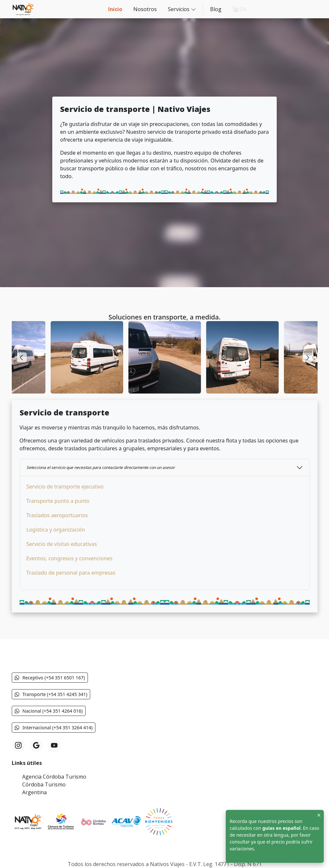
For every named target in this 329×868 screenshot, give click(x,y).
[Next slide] (307, 357)
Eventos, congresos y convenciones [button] (70, 558)
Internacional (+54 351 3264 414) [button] (54, 728)
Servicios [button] (182, 9)
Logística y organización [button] (56, 530)
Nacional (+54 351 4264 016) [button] (49, 711)
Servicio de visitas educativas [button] (62, 544)
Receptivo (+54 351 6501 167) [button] (50, 678)
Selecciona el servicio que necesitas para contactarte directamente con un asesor (101, 467)
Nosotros (145, 9)
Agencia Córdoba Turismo (54, 777)
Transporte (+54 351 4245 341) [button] (51, 694)
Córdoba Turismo (44, 784)
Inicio (115, 9)
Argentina (34, 792)
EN (239, 9)
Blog (216, 9)
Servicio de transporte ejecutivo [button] (65, 487)
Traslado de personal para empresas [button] (71, 573)
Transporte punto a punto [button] (58, 501)
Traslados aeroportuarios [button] (57, 515)
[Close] (319, 815)
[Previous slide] (22, 357)
